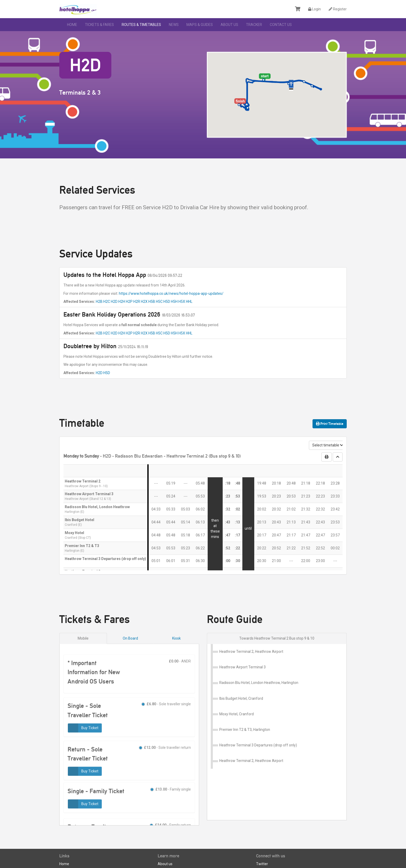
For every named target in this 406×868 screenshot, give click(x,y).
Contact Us (281, 25)
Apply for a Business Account (83, 858)
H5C (159, 302)
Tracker (254, 25)
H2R (137, 302)
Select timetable (328, 445)
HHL (189, 302)
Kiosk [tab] (176, 638)
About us (229, 25)
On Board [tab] (130, 638)
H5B (152, 302)
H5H (174, 302)
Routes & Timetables (141, 25)
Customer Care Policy (175, 852)
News (174, 25)
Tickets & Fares (99, 25)
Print (330, 424)
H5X (182, 302)
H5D (167, 302)
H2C (107, 302)
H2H (122, 302)
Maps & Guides (200, 25)
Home (72, 25)
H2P (129, 302)
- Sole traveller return (165, 764)
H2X (144, 302)
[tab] (277, 638)
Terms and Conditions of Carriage (185, 846)
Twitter (262, 840)
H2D (114, 302)
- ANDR (180, 678)
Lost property (70, 846)
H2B (99, 302)
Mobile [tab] (83, 638)
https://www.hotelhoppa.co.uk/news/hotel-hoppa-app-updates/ (171, 293)
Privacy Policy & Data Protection (184, 858)
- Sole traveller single (166, 721)
